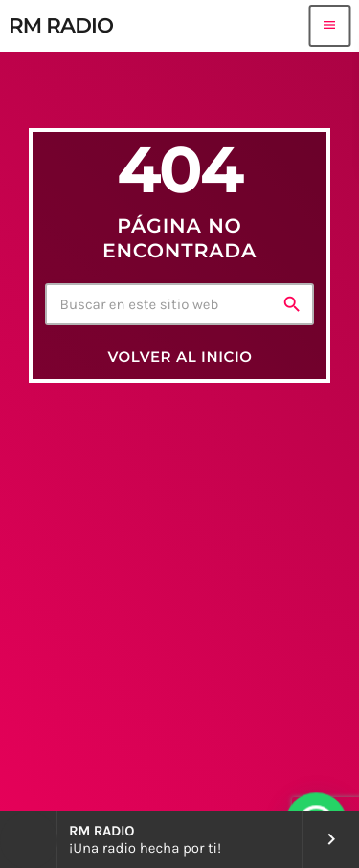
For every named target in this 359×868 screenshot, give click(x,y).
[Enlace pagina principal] (61, 26)
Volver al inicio (179, 356)
